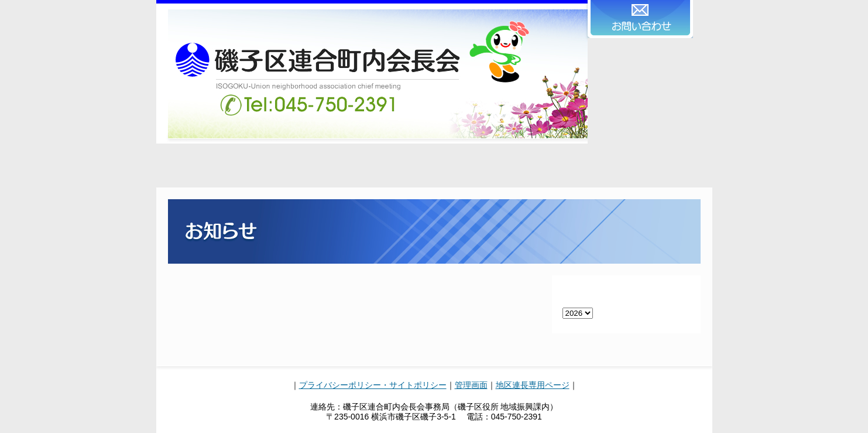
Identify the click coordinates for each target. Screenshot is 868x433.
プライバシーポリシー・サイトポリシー (373, 385)
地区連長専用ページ (533, 385)
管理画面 (471, 385)
